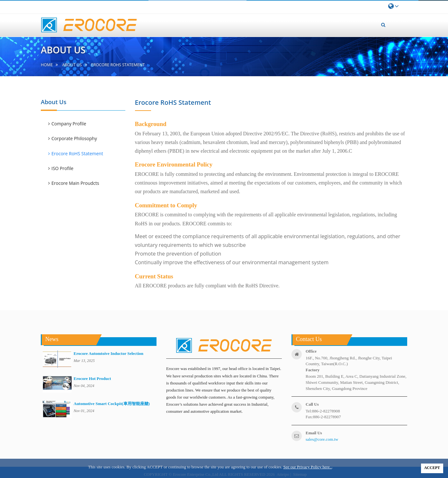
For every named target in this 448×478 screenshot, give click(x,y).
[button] (383, 25)
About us (72, 65)
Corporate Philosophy (74, 138)
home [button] (183, 20)
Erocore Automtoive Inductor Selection (108, 353)
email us (314, 433)
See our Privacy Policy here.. (307, 467)
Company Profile (69, 124)
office (311, 351)
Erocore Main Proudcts (75, 183)
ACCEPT (432, 468)
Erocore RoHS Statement (77, 153)
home (47, 65)
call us (312, 404)
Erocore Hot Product (92, 379)
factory (313, 370)
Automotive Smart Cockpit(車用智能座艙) (112, 404)
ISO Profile (62, 168)
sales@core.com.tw (322, 439)
